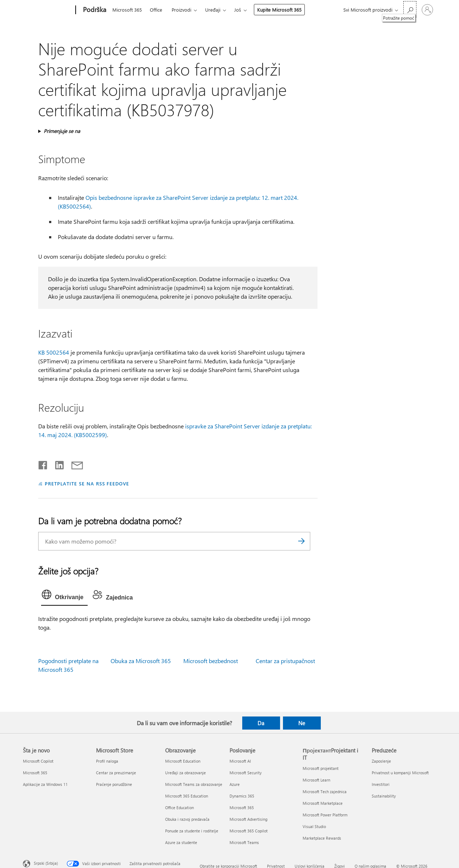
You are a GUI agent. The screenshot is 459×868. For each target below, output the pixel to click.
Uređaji (213, 10)
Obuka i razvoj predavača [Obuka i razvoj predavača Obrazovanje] (187, 819)
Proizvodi (181, 10)
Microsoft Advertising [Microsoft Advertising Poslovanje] (248, 819)
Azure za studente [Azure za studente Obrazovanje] (181, 842)
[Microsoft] (48, 10)
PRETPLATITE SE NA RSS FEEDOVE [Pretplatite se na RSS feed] (87, 483)
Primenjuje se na (62, 131)
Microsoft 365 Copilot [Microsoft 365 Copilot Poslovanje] (249, 831)
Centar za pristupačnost (285, 661)
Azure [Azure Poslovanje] (235, 784)
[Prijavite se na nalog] (427, 10)
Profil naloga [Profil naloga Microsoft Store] (107, 761)
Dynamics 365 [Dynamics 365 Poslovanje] (242, 796)
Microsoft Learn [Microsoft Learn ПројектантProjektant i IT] (316, 780)
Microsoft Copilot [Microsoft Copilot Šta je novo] (38, 761)
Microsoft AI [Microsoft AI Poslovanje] (240, 761)
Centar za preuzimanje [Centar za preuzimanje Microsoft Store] (116, 773)
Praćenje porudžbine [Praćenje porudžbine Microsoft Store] (114, 784)
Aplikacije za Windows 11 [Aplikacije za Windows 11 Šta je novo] (45, 784)
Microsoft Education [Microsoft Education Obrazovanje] (183, 761)
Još (238, 10)
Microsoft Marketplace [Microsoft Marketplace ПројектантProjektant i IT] (323, 803)
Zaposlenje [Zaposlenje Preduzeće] (381, 761)
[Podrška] (94, 10)
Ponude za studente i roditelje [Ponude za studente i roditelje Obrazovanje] (192, 831)
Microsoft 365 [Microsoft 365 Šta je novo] (35, 773)
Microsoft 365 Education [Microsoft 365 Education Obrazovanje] (187, 796)
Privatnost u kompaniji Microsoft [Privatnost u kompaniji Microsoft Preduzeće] (400, 773)
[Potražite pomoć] (410, 9)
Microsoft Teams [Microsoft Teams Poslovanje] (244, 842)
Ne (302, 723)
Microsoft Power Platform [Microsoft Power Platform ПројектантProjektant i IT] (325, 815)
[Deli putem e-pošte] (74, 464)
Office (156, 10)
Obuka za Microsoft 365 (141, 661)
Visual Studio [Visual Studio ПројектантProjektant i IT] (314, 826)
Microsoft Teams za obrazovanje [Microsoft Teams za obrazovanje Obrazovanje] (194, 784)
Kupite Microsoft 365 (279, 10)
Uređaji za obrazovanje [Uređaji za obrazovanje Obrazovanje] (185, 773)
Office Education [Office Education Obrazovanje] (179, 808)
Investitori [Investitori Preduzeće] (381, 784)
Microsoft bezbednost (211, 661)
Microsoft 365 (127, 10)
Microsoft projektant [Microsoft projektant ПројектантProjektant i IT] (321, 768)
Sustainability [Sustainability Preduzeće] (384, 796)
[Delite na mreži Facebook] (43, 464)
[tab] (64, 596)
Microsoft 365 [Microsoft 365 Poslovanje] (242, 808)
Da (261, 723)
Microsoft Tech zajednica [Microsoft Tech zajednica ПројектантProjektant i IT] (325, 792)
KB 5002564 (54, 352)
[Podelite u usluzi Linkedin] (57, 464)
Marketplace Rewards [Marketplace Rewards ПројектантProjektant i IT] (322, 838)
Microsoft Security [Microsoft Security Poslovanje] (246, 773)
